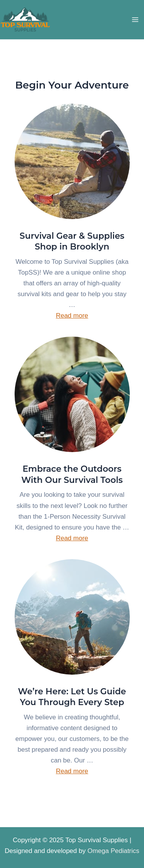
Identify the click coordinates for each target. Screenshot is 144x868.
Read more (72, 316)
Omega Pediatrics (113, 851)
